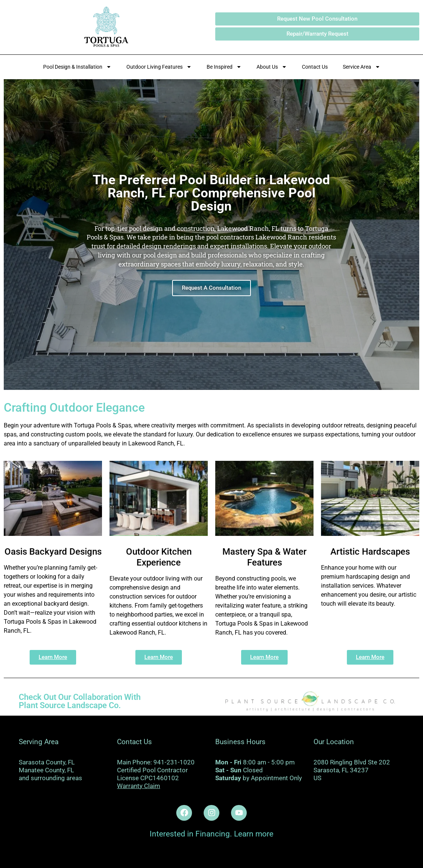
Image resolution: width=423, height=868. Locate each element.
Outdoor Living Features (159, 67)
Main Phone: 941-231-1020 (156, 762)
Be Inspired (224, 67)
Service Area (361, 67)
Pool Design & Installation (77, 67)
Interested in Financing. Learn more (211, 834)
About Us (272, 67)
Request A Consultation (211, 288)
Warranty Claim (139, 786)
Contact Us (315, 67)
